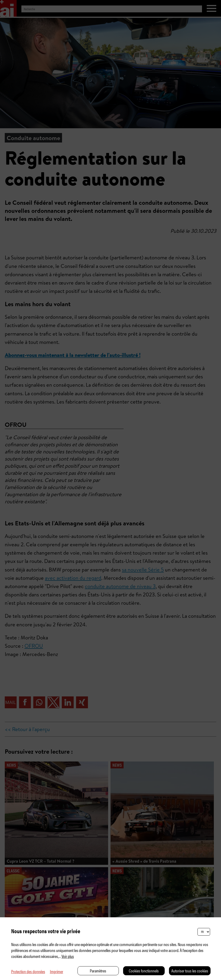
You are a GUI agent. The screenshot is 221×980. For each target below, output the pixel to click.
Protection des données (28, 971)
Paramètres (98, 971)
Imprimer (57, 971)
